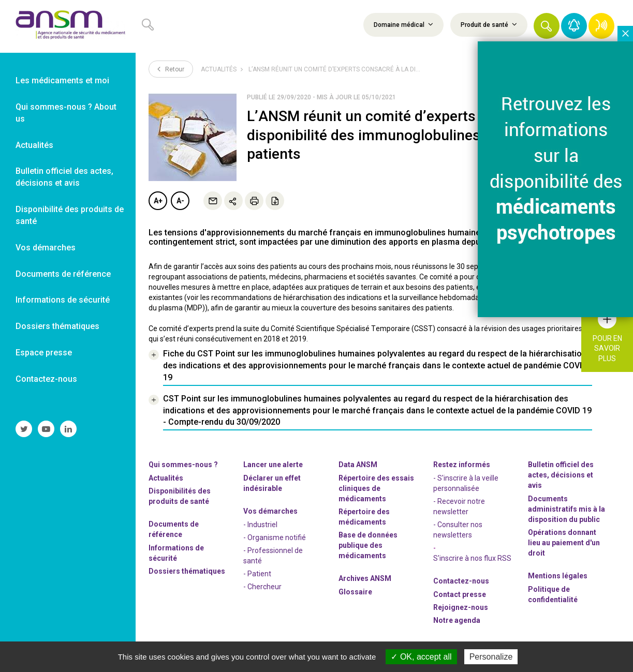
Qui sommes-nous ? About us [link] (66, 113)
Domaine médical (403, 24)
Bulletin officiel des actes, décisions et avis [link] (64, 177)
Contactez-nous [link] (46, 379)
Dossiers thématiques (187, 571)
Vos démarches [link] (46, 248)
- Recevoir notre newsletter (459, 506)
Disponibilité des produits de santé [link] (70, 215)
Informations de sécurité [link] (63, 300)
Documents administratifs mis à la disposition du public (566, 509)
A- (180, 201)
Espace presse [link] (44, 353)
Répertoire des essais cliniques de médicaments (376, 488)
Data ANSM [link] (358, 465)
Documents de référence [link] (63, 274)
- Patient (257, 574)
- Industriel (260, 525)
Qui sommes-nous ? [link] (183, 465)
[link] (68, 26)
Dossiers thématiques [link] (57, 326)
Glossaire (355, 592)
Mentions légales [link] (558, 576)
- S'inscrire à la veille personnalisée (466, 483)
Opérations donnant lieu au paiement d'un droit (564, 543)
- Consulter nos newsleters (458, 530)
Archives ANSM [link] (365, 578)
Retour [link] (171, 69)
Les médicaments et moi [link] (62, 80)
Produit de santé (489, 24)
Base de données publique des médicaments (368, 545)
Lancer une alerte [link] (273, 465)
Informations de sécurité (176, 553)
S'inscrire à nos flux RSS (472, 558)
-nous (461, 607)
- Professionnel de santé (273, 556)
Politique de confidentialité (553, 594)
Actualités (219, 69)
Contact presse (460, 594)
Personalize (491, 657)
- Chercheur (262, 587)
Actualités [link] (34, 145)
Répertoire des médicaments (364, 517)
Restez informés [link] (462, 465)
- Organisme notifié (275, 537)
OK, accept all (421, 657)
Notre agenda (457, 620)
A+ (158, 201)
